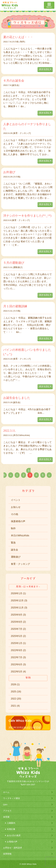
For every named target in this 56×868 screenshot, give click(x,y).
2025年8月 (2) (18, 622)
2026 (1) (15, 684)
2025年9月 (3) (18, 615)
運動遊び (18, 267)
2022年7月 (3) (18, 657)
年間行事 (11, 829)
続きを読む (45, 69)
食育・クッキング (22, 133)
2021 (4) (15, 706)
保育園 (6, 817)
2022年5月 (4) (18, 672)
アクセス (7, 811)
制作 (22, 42)
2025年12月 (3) (19, 601)
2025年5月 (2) (18, 636)
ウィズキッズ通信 (11, 798)
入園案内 (11, 823)
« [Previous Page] (11, 475)
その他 (15, 42)
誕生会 (15, 85)
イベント (16, 500)
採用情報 (7, 854)
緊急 (13, 543)
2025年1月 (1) (18, 643)
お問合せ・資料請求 (13, 848)
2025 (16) (16, 692)
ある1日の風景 (14, 835)
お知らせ (16, 507)
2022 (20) (16, 699)
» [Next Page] (49, 475)
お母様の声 (12, 842)
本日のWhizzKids (21, 435)
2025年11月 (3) (19, 608)
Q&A (5, 805)
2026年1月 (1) (18, 593)
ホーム (6, 792)
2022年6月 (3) (18, 664)
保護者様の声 (18, 521)
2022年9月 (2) (18, 650)
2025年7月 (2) (18, 629)
